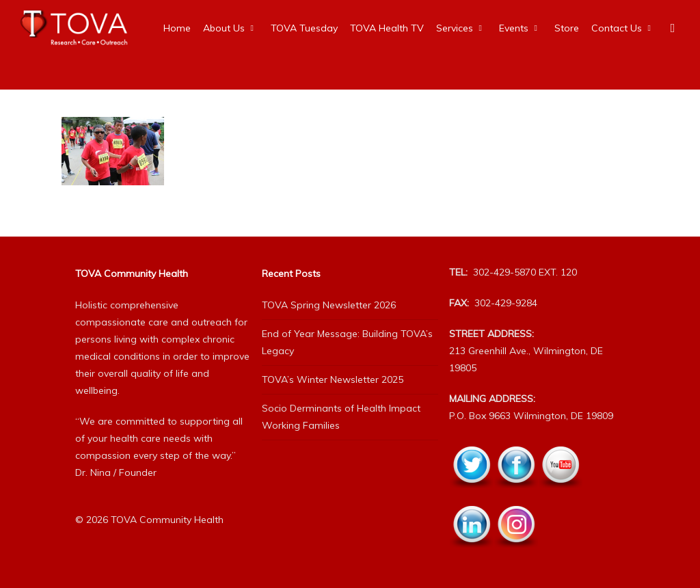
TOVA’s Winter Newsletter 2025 (333, 379)
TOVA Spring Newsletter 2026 (329, 305)
